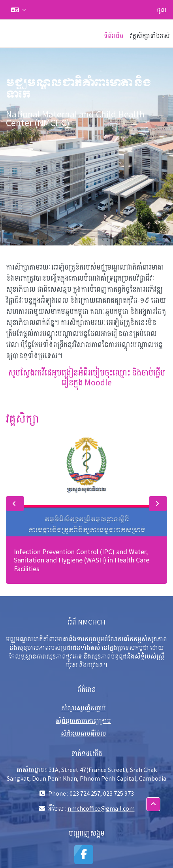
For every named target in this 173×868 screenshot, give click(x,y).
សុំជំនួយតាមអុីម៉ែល (84, 733)
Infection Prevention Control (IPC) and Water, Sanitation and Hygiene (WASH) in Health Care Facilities (82, 560)
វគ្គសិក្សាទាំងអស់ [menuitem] (150, 36)
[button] (18, 10)
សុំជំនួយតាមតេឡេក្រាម (83, 721)
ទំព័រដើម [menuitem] (114, 36)
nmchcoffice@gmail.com (101, 808)
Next (158, 504)
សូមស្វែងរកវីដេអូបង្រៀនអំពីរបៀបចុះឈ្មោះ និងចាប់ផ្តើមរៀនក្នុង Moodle (87, 377)
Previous (15, 504)
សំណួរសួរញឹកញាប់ (84, 708)
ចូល (162, 10)
